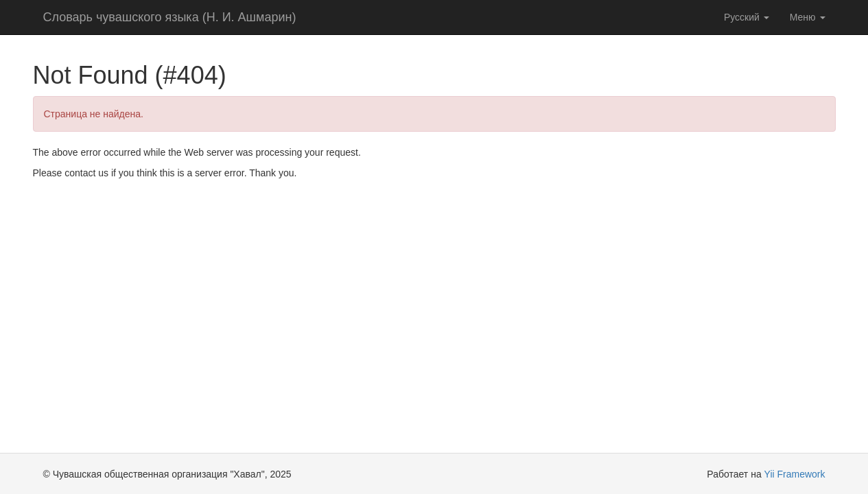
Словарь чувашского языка (170, 17)
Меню (808, 17)
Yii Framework (795, 474)
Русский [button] (747, 17)
